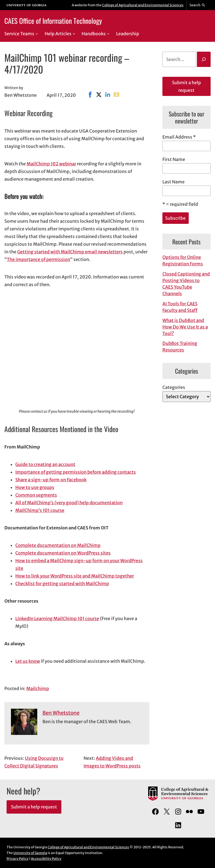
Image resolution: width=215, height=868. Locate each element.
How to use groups (35, 487)
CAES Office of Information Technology (53, 20)
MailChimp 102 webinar (51, 164)
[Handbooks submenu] (108, 34)
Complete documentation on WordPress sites (63, 553)
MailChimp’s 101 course (40, 510)
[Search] (204, 59)
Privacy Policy (18, 859)
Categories (174, 387)
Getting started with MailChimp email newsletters (70, 252)
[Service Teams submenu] (37, 34)
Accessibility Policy (46, 859)
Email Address (179, 137)
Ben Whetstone (61, 713)
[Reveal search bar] (198, 5)
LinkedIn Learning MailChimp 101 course (57, 618)
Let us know (28, 661)
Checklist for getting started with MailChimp (62, 583)
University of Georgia (30, 853)
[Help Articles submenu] (74, 34)
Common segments (36, 495)
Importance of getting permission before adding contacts (76, 472)
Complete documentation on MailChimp (58, 545)
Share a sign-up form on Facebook (51, 480)
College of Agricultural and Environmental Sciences (143, 5)
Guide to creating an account (45, 464)
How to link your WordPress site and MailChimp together (75, 576)
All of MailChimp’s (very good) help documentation (69, 503)
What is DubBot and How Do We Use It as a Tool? (185, 327)
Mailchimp (38, 688)
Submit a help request (187, 86)
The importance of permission (38, 259)
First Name (174, 159)
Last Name (174, 182)
